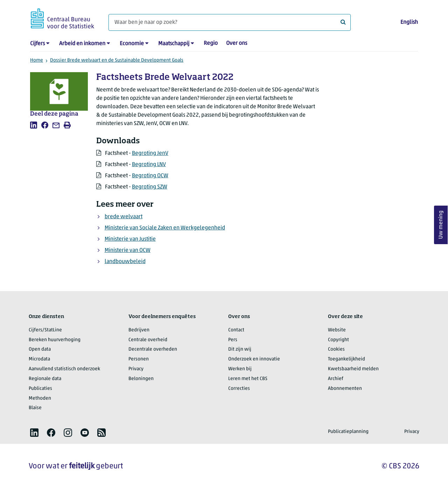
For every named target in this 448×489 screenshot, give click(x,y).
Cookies (336, 349)
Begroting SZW (150, 187)
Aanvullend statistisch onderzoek (64, 369)
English (409, 22)
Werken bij (240, 369)
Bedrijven (139, 330)
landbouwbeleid (125, 262)
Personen (139, 359)
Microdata (39, 359)
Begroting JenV (150, 153)
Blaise (35, 408)
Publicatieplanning (348, 432)
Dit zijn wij (240, 349)
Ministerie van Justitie (130, 239)
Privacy (136, 369)
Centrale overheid (148, 340)
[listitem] (34, 125)
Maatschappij (174, 44)
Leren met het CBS (248, 379)
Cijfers (37, 44)
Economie (132, 44)
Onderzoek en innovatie (254, 359)
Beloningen (141, 379)
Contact (236, 330)
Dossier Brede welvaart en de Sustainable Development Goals (117, 60)
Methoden (40, 398)
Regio (211, 43)
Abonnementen (345, 389)
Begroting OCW (150, 176)
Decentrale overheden (153, 349)
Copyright (338, 340)
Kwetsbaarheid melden (353, 369)
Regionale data (45, 379)
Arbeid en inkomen (82, 44)
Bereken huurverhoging (55, 340)
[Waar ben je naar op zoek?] (230, 22)
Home (37, 60)
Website (337, 330)
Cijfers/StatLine (45, 330)
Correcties (239, 389)
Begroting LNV (149, 165)
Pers (233, 340)
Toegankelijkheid (346, 359)
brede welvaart (124, 217)
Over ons (237, 43)
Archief (336, 379)
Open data (40, 349)
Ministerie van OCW (128, 250)
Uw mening (441, 225)
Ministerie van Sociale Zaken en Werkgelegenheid (165, 228)
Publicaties (40, 389)
